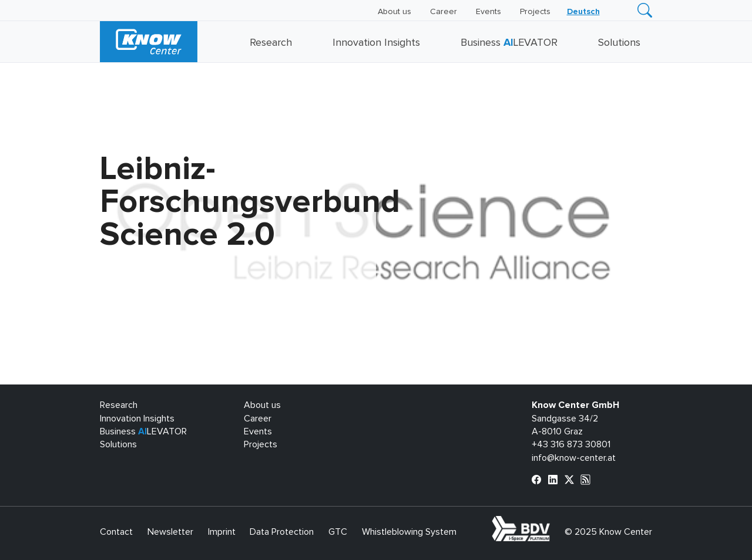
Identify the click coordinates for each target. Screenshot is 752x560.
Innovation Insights (376, 43)
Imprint (222, 532)
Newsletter (170, 532)
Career (444, 12)
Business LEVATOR (509, 43)
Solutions (619, 43)
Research (271, 43)
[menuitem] (583, 12)
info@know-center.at (574, 458)
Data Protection (282, 532)
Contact (116, 532)
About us (395, 12)
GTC (338, 532)
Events (489, 12)
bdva (552, 522)
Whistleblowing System (409, 532)
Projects (535, 12)
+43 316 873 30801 (571, 444)
